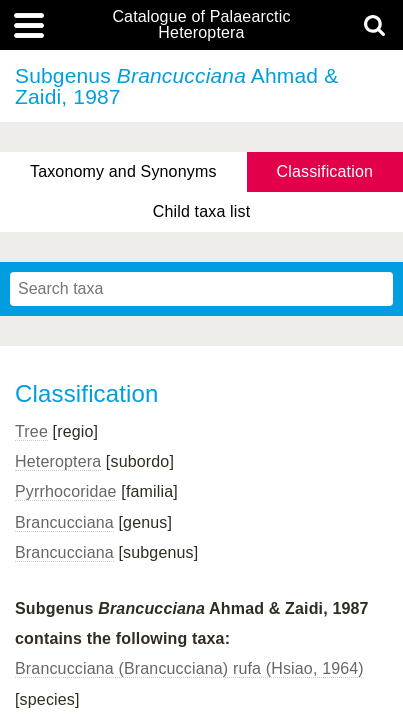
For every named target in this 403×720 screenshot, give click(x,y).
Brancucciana (64, 522)
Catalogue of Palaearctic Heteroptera (201, 25)
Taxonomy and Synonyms (123, 171)
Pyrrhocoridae (66, 491)
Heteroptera (58, 461)
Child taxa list (202, 211)
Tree (31, 431)
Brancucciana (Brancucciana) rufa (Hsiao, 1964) (189, 668)
